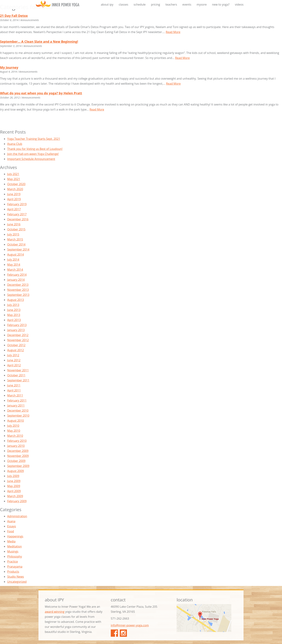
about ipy (107, 4)
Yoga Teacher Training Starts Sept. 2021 (34, 139)
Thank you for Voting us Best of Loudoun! (35, 149)
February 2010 (17, 441)
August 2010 (16, 421)
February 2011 (17, 400)
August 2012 (16, 350)
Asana (11, 521)
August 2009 (16, 471)
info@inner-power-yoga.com (130, 625)
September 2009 (18, 466)
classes (123, 4)
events (187, 4)
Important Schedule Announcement (31, 159)
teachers (171, 4)
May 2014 (14, 265)
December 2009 (18, 451)
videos (239, 4)
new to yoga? (221, 4)
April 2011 (14, 390)
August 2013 (16, 300)
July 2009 (13, 476)
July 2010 (13, 426)
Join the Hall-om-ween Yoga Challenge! (33, 154)
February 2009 (17, 501)
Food (11, 531)
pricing (155, 4)
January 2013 (16, 330)
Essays (12, 526)
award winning (55, 612)
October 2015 (16, 229)
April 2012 (14, 365)
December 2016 (18, 219)
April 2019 (14, 199)
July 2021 (13, 174)
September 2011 (18, 380)
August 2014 (16, 255)
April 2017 (14, 209)
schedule (140, 4)
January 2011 (16, 405)
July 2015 (13, 234)
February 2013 (17, 325)
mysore (202, 4)
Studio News (16, 577)
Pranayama (15, 567)
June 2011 (14, 385)
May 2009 (14, 486)
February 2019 (17, 204)
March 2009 (15, 496)
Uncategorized (17, 582)
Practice (12, 562)
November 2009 (18, 456)
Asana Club (15, 144)
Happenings (15, 536)
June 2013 (14, 310)
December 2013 (18, 285)
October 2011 (16, 375)
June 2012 (14, 360)
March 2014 (15, 270)
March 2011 (15, 395)
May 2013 (14, 315)
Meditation (14, 546)
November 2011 (18, 370)
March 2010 (15, 436)
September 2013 (18, 295)
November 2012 (18, 340)
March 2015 (15, 239)
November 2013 (18, 290)
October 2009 (16, 461)
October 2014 (16, 244)
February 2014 (17, 275)
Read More (173, 32)
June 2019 (14, 194)
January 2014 (16, 280)
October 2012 (16, 345)
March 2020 (15, 189)
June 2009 (14, 481)
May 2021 (14, 179)
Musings (13, 551)
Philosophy (15, 556)
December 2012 (18, 335)
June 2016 (14, 224)
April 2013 (14, 320)
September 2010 (18, 416)
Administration (17, 516)
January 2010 (16, 446)
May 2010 (14, 431)
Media (11, 541)
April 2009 (14, 491)
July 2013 (13, 305)
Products (13, 572)
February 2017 (17, 214)
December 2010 (18, 411)
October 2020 (16, 184)
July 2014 (13, 260)
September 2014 (18, 249)
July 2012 (13, 355)
